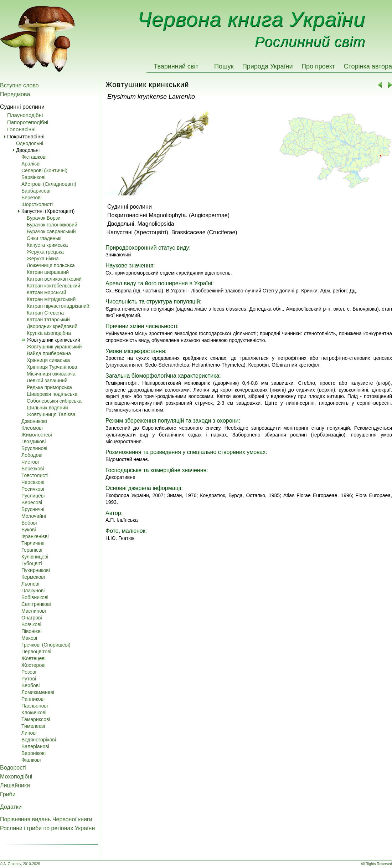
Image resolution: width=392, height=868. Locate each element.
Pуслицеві (33, 496)
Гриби (8, 794)
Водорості (13, 768)
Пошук (224, 66)
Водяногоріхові (39, 740)
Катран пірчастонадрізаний (58, 306)
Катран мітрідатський (51, 299)
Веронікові (33, 753)
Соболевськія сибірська (54, 401)
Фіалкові (31, 760)
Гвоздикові (33, 441)
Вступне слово (19, 85)
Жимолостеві (37, 435)
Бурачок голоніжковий (52, 225)
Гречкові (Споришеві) (46, 645)
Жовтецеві (33, 658)
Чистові (30, 462)
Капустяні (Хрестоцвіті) (48, 211)
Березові (32, 198)
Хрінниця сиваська (48, 360)
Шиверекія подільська (52, 394)
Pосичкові (33, 489)
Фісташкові (34, 157)
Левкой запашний (47, 381)
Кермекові (33, 577)
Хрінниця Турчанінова (52, 367)
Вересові (32, 502)
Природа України (268, 66)
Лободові (32, 455)
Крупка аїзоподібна (49, 333)
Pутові (29, 679)
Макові (29, 638)
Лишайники (15, 785)
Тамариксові (36, 719)
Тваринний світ (176, 66)
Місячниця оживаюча (51, 374)
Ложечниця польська (51, 265)
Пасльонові (35, 706)
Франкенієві (35, 536)
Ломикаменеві (38, 692)
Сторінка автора (368, 66)
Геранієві (32, 550)
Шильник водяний (47, 408)
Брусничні (33, 509)
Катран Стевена (45, 313)
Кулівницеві (35, 557)
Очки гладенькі (44, 238)
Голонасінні (21, 129)
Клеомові (32, 428)
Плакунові (33, 591)
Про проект (318, 66)
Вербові (30, 685)
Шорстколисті (37, 204)
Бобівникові (35, 597)
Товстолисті (35, 475)
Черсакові (33, 482)
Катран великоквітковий (54, 279)
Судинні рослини (22, 107)
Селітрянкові (36, 604)
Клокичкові (34, 713)
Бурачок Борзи (44, 218)
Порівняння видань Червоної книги (46, 819)
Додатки (11, 807)
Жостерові (33, 665)
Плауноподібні (25, 115)
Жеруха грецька (45, 252)
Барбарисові (36, 191)
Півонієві (32, 631)
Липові (29, 733)
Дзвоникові (34, 421)
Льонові (30, 584)
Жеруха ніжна (43, 259)
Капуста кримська (47, 245)
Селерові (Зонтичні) (44, 170)
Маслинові (34, 611)
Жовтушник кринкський (53, 340)
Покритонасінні (26, 136)
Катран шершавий (48, 272)
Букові (29, 530)
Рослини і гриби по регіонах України (47, 828)
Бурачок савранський (51, 231)
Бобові (29, 523)
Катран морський (47, 292)
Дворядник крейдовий (52, 326)
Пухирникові (36, 570)
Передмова (15, 94)
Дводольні (28, 150)
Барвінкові (33, 177)
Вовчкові (31, 624)
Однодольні (30, 143)
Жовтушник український (54, 347)
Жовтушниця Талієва (51, 414)
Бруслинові (34, 448)
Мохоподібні (16, 777)
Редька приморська (49, 387)
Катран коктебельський (53, 286)
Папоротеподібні (28, 122)
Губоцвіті (32, 563)
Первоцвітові (36, 652)
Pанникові (33, 699)
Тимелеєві (33, 726)
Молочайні (34, 516)
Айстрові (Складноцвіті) (49, 184)
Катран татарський (48, 320)
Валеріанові (35, 746)
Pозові (29, 672)
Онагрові (32, 618)
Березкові (33, 469)
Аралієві (31, 164)
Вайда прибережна (49, 353)
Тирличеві (33, 543)
